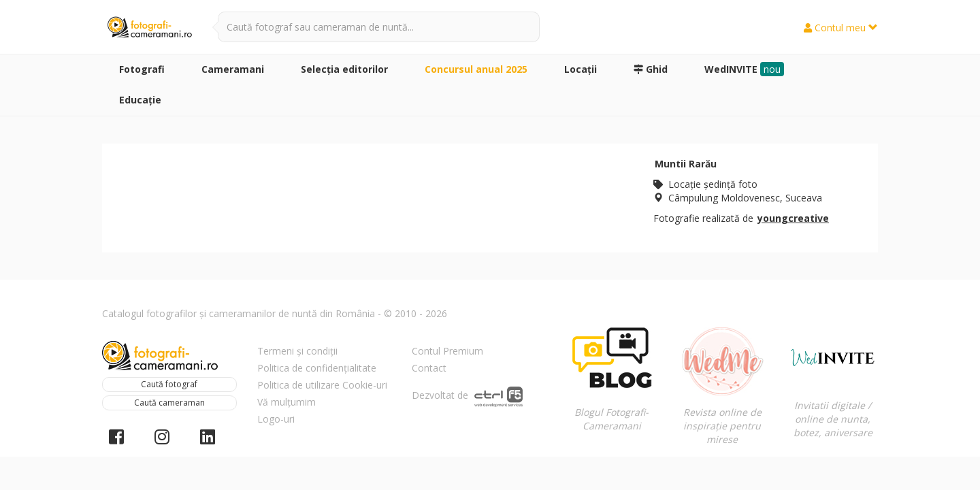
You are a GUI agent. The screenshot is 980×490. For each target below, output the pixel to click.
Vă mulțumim (287, 402)
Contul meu (841, 28)
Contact (429, 368)
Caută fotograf (169, 384)
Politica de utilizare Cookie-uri (322, 385)
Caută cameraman (169, 403)
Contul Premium (447, 351)
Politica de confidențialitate (317, 368)
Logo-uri (276, 419)
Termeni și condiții (297, 351)
